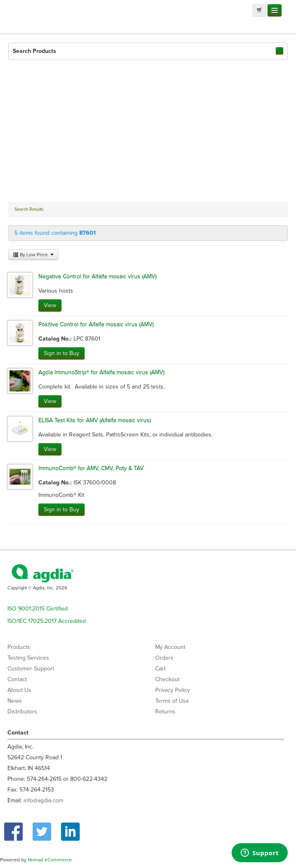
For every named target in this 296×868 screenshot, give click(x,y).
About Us (19, 690)
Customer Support (31, 669)
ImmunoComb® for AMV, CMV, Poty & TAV (91, 468)
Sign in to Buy (62, 353)
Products (19, 647)
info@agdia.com (43, 800)
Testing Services (28, 658)
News (15, 701)
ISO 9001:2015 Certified (38, 609)
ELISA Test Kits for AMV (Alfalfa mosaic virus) (95, 420)
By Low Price (33, 255)
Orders (164, 658)
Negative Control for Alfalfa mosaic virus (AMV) (97, 276)
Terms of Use (172, 701)
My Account (170, 647)
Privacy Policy (173, 690)
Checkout (167, 679)
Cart (160, 669)
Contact (17, 679)
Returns (165, 712)
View (50, 305)
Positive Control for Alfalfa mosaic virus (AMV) (96, 324)
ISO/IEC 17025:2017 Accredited (47, 621)
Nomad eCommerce (50, 860)
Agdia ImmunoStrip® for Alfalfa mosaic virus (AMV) (101, 372)
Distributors (22, 712)
